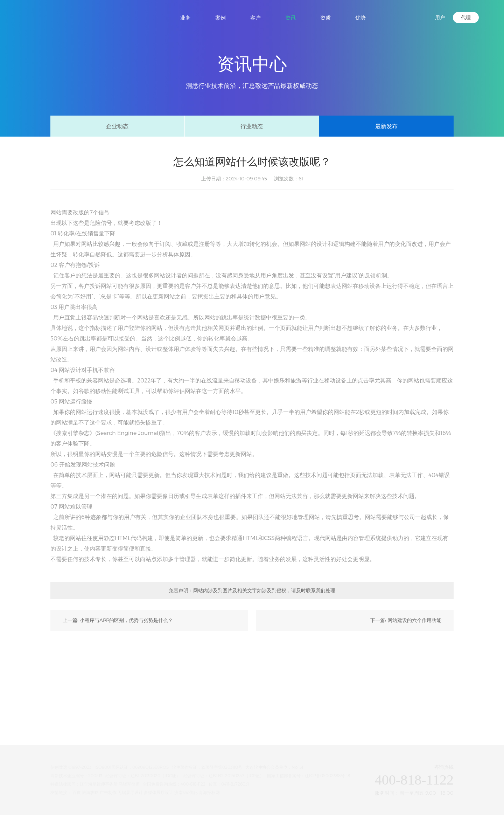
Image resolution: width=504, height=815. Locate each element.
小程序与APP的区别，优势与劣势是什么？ (126, 620)
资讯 (290, 18)
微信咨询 (490, 678)
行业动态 (252, 126)
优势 (360, 18)
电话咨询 (490, 702)
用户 (440, 17)
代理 (466, 17)
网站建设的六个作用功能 (414, 620)
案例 (220, 18)
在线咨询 (490, 653)
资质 (325, 18)
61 (301, 178)
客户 (255, 18)
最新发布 (386, 126)
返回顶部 (490, 727)
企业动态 (117, 126)
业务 (185, 18)
